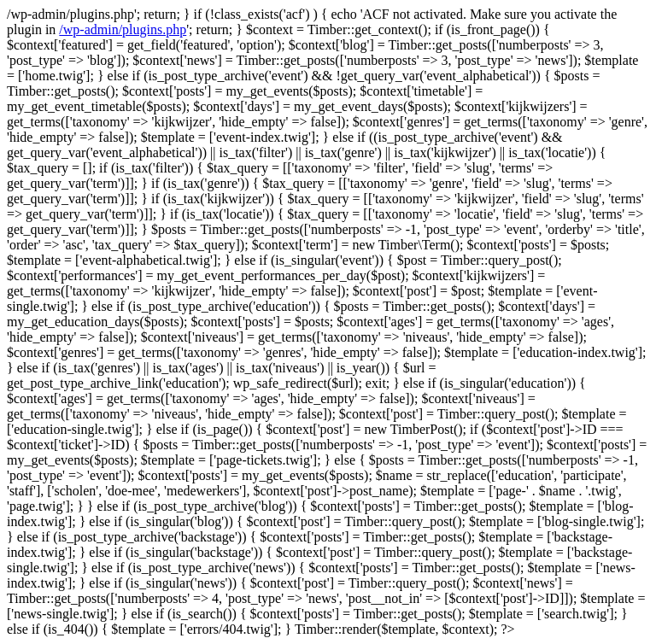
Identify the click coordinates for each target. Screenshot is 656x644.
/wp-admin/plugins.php (123, 29)
